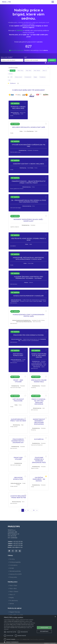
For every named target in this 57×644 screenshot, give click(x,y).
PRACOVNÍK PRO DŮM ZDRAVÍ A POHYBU (29, 335)
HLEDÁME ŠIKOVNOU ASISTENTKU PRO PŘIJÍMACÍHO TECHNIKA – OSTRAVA (29, 277)
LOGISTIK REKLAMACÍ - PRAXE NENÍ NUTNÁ (18, 497)
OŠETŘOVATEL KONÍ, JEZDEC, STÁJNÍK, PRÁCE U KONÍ (29, 239)
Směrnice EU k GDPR (15, 574)
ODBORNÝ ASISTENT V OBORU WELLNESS (28, 164)
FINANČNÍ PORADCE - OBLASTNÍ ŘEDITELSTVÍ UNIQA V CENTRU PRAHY (28, 182)
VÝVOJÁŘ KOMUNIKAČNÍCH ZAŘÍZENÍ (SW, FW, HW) (29, 145)
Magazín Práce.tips (15, 612)
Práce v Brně (28, 71)
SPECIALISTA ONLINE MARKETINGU (39, 381)
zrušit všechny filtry (51, 63)
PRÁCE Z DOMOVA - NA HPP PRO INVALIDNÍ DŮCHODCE (39, 402)
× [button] (55, 617)
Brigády (35, 77)
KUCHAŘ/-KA (39, 439)
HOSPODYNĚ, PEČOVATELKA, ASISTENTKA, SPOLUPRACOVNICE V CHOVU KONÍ (28, 258)
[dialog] (28, 630)
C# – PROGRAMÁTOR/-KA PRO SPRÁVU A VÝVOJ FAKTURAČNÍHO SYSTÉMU (29, 201)
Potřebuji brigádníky (15, 562)
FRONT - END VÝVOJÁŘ (18, 381)
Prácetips (6, 2)
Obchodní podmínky (15, 571)
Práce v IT (45, 71)
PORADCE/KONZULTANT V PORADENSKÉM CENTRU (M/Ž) (28, 315)
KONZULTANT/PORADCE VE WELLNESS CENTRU (39, 355)
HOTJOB (13, 71)
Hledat (52, 60)
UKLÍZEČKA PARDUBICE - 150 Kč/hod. (39, 479)
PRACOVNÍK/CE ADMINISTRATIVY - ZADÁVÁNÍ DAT (18, 441)
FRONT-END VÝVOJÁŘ (18, 458)
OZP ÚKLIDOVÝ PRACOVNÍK (18, 400)
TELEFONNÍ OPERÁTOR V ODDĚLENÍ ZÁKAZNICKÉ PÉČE (39, 460)
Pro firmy (12, 559)
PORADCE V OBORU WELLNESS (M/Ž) (18, 108)
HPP (11, 77)
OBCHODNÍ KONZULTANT (18, 478)
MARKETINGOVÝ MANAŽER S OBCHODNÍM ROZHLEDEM (39, 422)
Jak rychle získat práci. (17, 50)
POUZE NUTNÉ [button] (44, 628)
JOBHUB (19, 30)
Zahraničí (10, 74)
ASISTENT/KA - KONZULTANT (18, 355)
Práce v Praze (20, 71)
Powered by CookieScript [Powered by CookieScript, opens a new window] (50, 643)
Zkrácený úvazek (18, 77)
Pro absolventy (42, 77)
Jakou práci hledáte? (7, 57)
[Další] (37, 510)
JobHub (12, 604)
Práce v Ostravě (37, 71)
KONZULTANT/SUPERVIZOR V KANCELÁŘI (28, 296)
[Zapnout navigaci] (53, 2)
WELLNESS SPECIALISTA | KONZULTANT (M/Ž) (29, 127)
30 (34, 510)
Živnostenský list (28, 77)
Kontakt (12, 568)
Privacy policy (13, 577)
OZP (9, 80)
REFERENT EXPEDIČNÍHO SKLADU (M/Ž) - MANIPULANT (29, 220)
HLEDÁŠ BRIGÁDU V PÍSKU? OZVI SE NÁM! (18, 420)
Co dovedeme (13, 565)
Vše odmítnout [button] (44, 631)
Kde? (26, 57)
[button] (20, 642)
